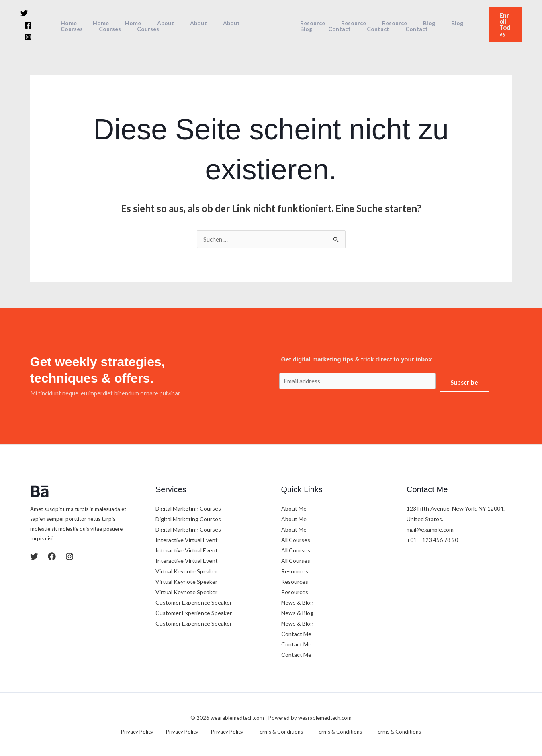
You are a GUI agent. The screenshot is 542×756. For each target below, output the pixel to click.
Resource (310, 23)
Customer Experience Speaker (194, 602)
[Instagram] (28, 31)
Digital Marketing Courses (188, 508)
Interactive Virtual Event (187, 539)
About (152, 23)
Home (70, 23)
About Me (294, 508)
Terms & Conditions (275, 731)
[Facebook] (39, 18)
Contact (309, 29)
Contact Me (296, 633)
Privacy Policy (148, 731)
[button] (503, 24)
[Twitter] (24, 18)
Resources (295, 570)
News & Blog (297, 602)
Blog (412, 23)
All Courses (296, 539)
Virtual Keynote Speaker (186, 570)
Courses (73, 29)
